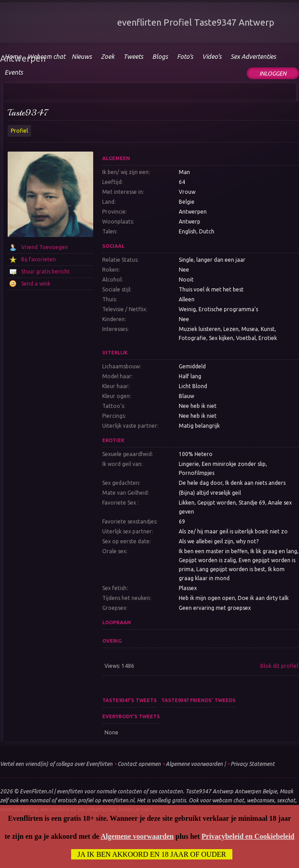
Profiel (19, 131)
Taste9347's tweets (129, 700)
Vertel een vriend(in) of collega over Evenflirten (56, 764)
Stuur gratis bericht (45, 271)
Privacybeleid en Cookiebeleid (248, 836)
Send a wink (36, 284)
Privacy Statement (253, 764)
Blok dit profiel (279, 666)
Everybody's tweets (131, 716)
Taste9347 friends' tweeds (198, 700)
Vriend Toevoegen (45, 247)
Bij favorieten (39, 259)
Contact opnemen (139, 764)
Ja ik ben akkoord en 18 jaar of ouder (152, 854)
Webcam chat (46, 57)
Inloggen (273, 73)
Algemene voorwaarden (194, 764)
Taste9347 (28, 113)
